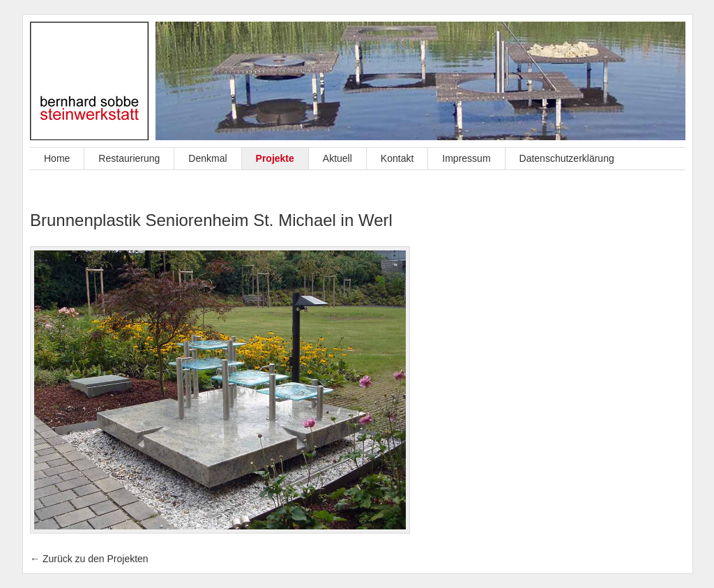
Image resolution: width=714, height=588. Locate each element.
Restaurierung (129, 158)
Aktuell (337, 158)
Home (57, 158)
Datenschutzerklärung (567, 158)
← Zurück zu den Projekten (89, 559)
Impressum (466, 158)
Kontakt (397, 158)
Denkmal (207, 158)
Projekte (275, 158)
